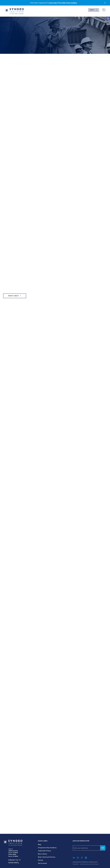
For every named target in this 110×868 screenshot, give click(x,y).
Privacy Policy (76, 864)
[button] (108, 18)
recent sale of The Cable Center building (63, 3)
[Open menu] (94, 10)
